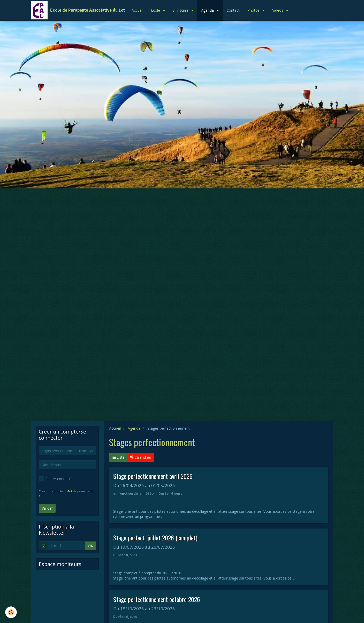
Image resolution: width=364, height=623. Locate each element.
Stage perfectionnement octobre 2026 (157, 599)
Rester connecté (56, 479)
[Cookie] (11, 612)
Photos (254, 10)
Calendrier (141, 457)
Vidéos (278, 10)
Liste (118, 457)
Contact (233, 10)
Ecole (156, 10)
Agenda (208, 10)
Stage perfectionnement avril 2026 (153, 476)
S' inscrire (181, 10)
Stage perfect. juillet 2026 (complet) (155, 538)
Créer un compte (51, 491)
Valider (47, 508)
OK (90, 546)
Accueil (137, 10)
